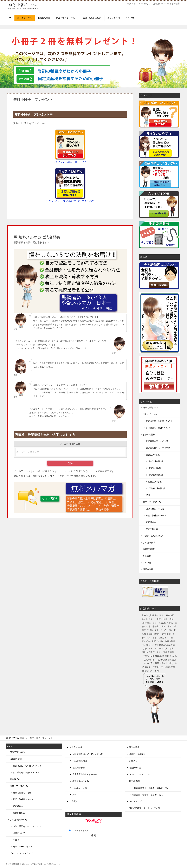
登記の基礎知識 (156, 461)
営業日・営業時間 (137, 754)
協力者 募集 (135, 781)
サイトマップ (135, 801)
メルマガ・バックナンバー (22, 853)
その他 (16, 840)
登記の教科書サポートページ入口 (144, 808)
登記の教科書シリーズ (156, 515)
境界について (19, 833)
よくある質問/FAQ (18, 819)
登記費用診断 (79, 768)
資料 (148, 495)
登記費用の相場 (80, 761)
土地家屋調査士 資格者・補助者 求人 (150, 788)
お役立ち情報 (44, 18)
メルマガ (130, 18)
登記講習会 (151, 522)
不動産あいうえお (154, 482)
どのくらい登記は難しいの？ (71, 162)
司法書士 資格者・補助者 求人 (148, 795)
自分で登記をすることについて (27, 826)
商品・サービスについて (24, 847)
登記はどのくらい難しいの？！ (27, 766)
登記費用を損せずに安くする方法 (88, 754)
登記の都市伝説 (156, 475)
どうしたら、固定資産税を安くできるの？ (71, 201)
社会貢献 (147, 556)
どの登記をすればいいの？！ (26, 772)
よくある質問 (114, 18)
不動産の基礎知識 (157, 488)
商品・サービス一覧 (65, 18)
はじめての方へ (25, 18)
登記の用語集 (155, 468)
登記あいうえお (153, 455)
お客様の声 (15, 779)
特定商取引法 (149, 549)
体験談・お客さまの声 (91, 18)
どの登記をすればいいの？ (158, 428)
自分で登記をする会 (155, 509)
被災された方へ (153, 529)
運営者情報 (148, 569)
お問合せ (133, 761)
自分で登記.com (150, 407)
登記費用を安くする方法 (157, 441)
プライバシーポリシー (139, 774)
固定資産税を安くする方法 (158, 448)
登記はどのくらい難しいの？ (159, 421)
